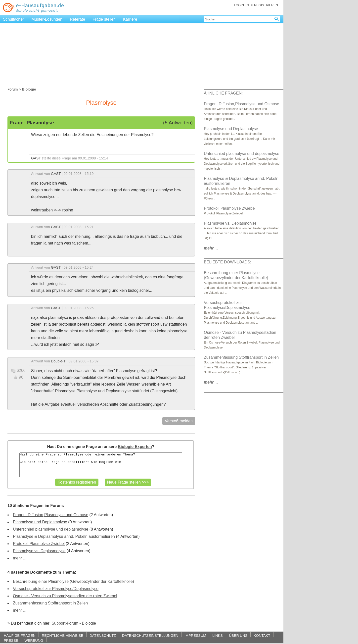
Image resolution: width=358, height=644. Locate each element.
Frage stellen (104, 19)
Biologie (89, 623)
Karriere (130, 19)
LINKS (218, 635)
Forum (13, 89)
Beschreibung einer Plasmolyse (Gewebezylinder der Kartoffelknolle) (73, 581)
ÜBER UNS (238, 635)
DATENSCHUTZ (103, 635)
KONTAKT (262, 635)
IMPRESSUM (195, 635)
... (211, 248)
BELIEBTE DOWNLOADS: (227, 262)
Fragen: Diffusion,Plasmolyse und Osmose (51, 515)
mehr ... (20, 558)
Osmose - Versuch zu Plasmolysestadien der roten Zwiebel (65, 596)
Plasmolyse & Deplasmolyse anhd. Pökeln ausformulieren (64, 536)
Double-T (58, 361)
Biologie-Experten (135, 447)
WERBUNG (34, 640)
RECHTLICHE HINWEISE (63, 635)
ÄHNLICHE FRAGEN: (223, 93)
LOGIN (239, 5)
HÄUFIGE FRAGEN (20, 635)
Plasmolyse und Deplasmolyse (40, 522)
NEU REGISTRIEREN (262, 5)
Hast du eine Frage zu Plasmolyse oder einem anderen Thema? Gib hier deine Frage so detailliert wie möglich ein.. (101, 465)
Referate (77, 19)
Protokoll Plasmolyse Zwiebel (39, 544)
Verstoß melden (179, 421)
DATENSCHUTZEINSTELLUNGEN (150, 635)
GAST (36, 158)
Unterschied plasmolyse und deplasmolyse (51, 529)
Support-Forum (65, 623)
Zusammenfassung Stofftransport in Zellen (50, 603)
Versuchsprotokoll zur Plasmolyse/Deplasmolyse (56, 589)
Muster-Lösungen (47, 19)
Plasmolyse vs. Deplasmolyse (39, 551)
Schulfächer (14, 19)
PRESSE (11, 640)
